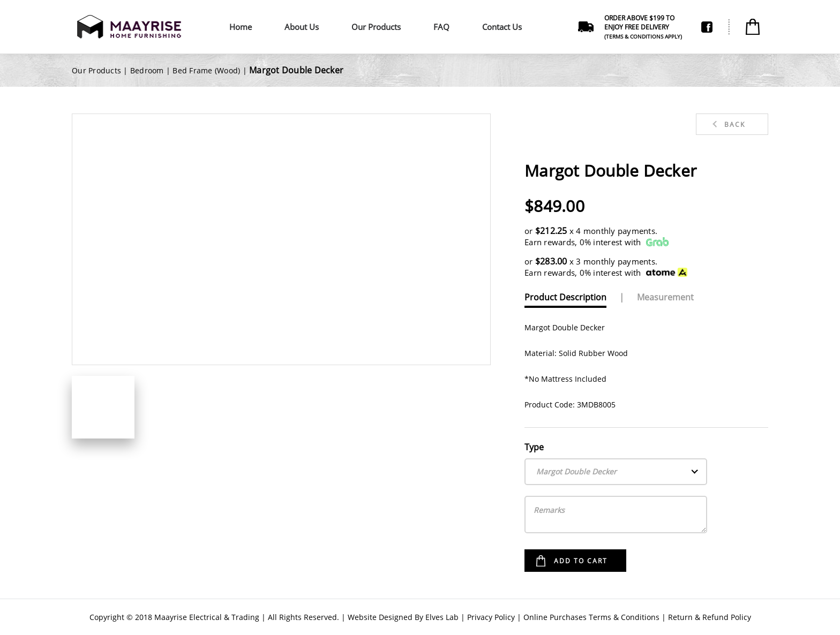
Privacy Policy (491, 617)
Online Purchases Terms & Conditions (591, 617)
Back (735, 124)
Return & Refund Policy (710, 617)
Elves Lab (442, 617)
